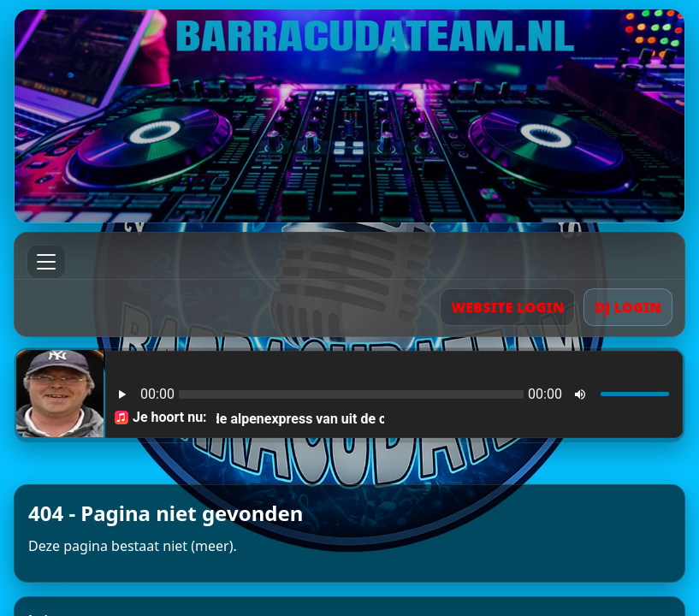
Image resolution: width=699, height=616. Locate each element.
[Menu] (46, 262)
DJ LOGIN (628, 307)
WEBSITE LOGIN (507, 307)
